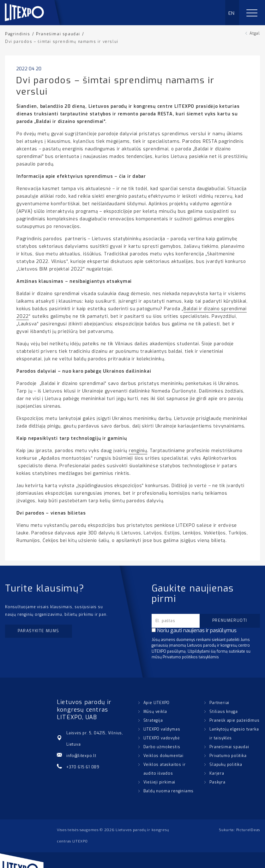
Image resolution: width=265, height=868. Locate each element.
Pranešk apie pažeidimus (234, 720)
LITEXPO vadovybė (162, 738)
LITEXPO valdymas (162, 729)
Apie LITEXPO (157, 703)
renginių (138, 451)
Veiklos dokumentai (163, 756)
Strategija (153, 720)
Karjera (217, 773)
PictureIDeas (248, 830)
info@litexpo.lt (81, 756)
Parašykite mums (39, 631)
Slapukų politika (226, 765)
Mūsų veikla (155, 712)
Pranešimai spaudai (58, 34)
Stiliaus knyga (223, 712)
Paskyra (217, 782)
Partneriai (219, 703)
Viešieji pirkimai (160, 782)
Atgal (255, 33)
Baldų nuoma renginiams (169, 791)
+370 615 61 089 (83, 767)
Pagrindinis (18, 34)
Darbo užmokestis (162, 747)
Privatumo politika (228, 756)
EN (232, 13)
